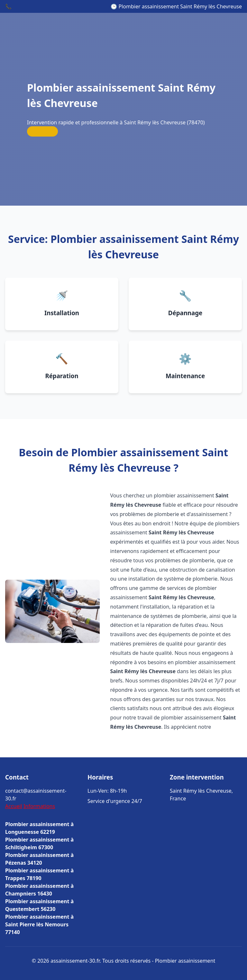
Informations (39, 806)
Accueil (14, 806)
